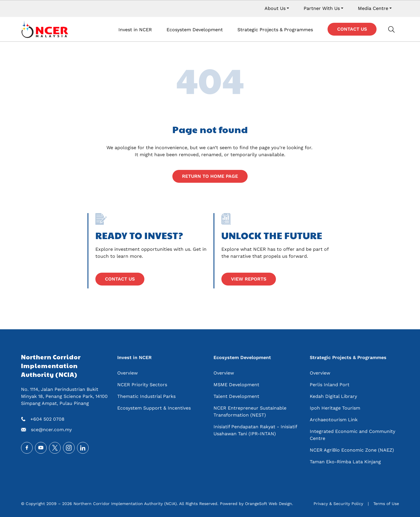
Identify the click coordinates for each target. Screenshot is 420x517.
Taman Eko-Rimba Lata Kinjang (345, 462)
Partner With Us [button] (322, 8)
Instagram (69, 448)
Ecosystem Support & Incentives (154, 408)
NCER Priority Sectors (142, 385)
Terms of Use (386, 504)
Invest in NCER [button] (135, 30)
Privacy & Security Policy (338, 504)
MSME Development (236, 385)
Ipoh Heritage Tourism (335, 408)
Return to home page (210, 176)
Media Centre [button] (373, 8)
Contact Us (352, 29)
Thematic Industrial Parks (146, 396)
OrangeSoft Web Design (268, 504)
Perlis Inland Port (330, 385)
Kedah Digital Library (333, 396)
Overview (127, 373)
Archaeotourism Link (334, 420)
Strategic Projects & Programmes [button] (275, 30)
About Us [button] (275, 8)
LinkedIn (83, 448)
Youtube (41, 448)
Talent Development (236, 396)
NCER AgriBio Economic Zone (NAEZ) (352, 450)
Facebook (27, 448)
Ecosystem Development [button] (195, 30)
